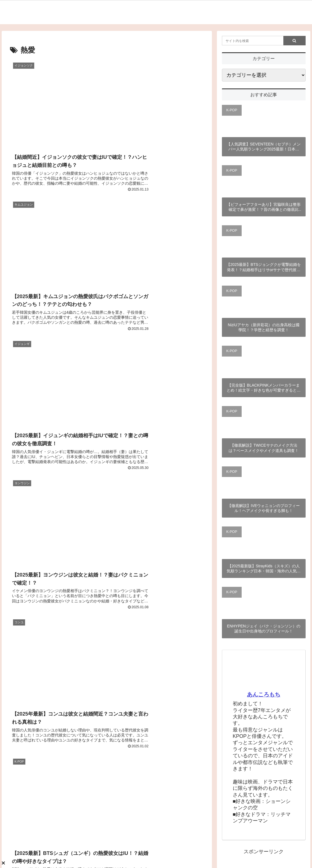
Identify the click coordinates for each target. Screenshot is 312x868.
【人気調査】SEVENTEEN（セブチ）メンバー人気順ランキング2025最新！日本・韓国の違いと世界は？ (264, 147)
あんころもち (264, 694)
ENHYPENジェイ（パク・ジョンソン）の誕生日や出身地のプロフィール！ (264, 629)
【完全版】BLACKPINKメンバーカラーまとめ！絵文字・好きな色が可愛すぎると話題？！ (264, 388)
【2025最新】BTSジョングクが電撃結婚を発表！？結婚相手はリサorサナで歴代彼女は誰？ (264, 267)
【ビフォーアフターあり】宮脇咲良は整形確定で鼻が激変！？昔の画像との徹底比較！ (264, 207)
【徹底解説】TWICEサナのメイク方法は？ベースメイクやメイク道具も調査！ (264, 448)
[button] (294, 41)
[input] (264, 41)
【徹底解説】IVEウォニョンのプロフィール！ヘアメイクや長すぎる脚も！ (264, 508)
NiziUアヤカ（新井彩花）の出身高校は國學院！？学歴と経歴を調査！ (263, 327)
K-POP (232, 110)
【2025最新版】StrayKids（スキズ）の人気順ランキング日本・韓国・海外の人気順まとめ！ (264, 569)
